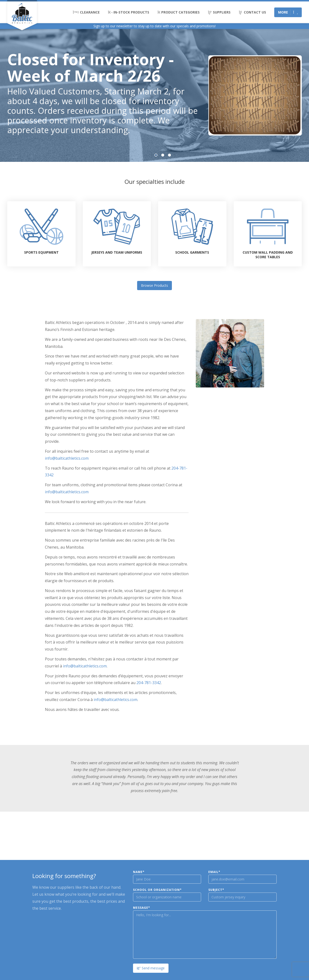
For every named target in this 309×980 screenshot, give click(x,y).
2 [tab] (163, 155)
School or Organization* (157, 890)
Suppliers (219, 12)
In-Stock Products (129, 12)
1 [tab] (156, 155)
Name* (139, 872)
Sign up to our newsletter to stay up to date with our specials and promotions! (154, 26)
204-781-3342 (149, 683)
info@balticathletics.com (67, 458)
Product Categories (179, 12)
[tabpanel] (154, 95)
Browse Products (154, 285)
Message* (142, 908)
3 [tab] (169, 155)
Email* (214, 872)
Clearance (86, 12)
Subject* (216, 890)
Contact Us (252, 12)
